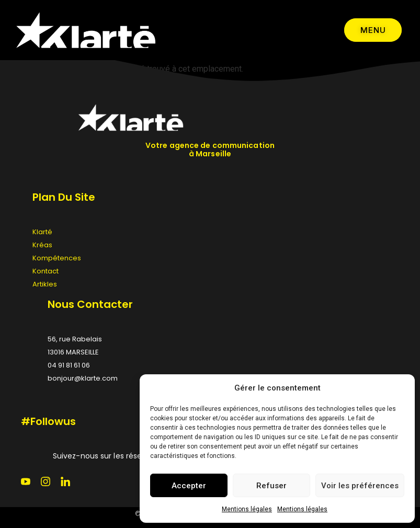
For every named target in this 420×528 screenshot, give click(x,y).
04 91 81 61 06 (69, 365)
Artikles (45, 284)
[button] (399, 388)
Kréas (42, 245)
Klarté (42, 232)
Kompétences (57, 258)
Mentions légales (247, 509)
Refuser (271, 486)
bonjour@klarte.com (83, 378)
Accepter (189, 486)
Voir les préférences (360, 486)
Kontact (46, 271)
